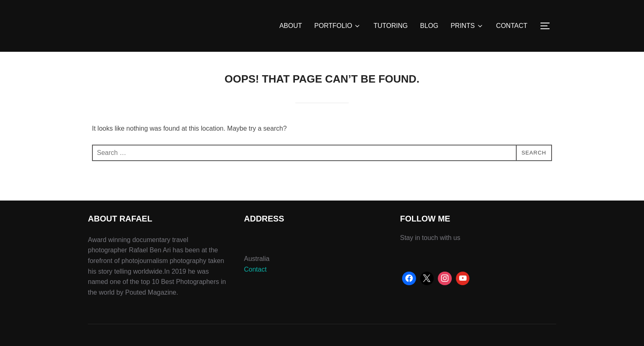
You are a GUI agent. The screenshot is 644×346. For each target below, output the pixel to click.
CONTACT (512, 26)
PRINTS (467, 26)
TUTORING (390, 26)
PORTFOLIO (338, 26)
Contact (255, 269)
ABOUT (291, 26)
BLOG (429, 26)
